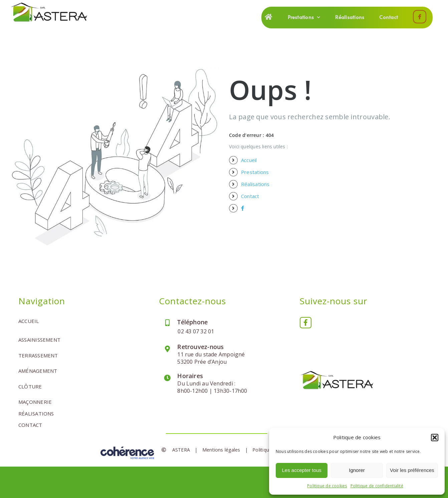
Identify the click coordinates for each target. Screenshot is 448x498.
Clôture (30, 386)
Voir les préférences (412, 470)
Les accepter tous (301, 470)
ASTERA (181, 450)
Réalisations (255, 184)
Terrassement (38, 355)
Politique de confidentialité (377, 486)
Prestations (255, 172)
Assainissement (39, 340)
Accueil (249, 160)
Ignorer (357, 470)
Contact (250, 196)
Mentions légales (221, 450)
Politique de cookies (327, 486)
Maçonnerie (35, 402)
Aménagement (38, 371)
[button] (435, 438)
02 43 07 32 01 (196, 331)
